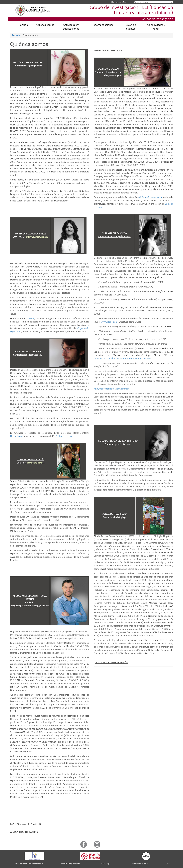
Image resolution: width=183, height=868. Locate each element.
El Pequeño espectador (151, 197)
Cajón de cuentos (131, 27)
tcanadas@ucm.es (36, 463)
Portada (23, 25)
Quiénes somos (45, 25)
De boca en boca (64, 436)
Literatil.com (16, 436)
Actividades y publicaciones (71, 27)
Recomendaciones (103, 25)
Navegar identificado (120, 2)
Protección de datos (140, 864)
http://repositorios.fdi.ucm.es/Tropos (112, 389)
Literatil (31, 319)
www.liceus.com (109, 322)
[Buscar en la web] (171, 2)
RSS (168, 864)
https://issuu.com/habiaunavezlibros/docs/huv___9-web (122, 358)
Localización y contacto (71, 864)
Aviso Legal (105, 864)
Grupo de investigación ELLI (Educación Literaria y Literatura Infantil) (131, 10)
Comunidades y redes (156, 27)
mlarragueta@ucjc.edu (37, 237)
